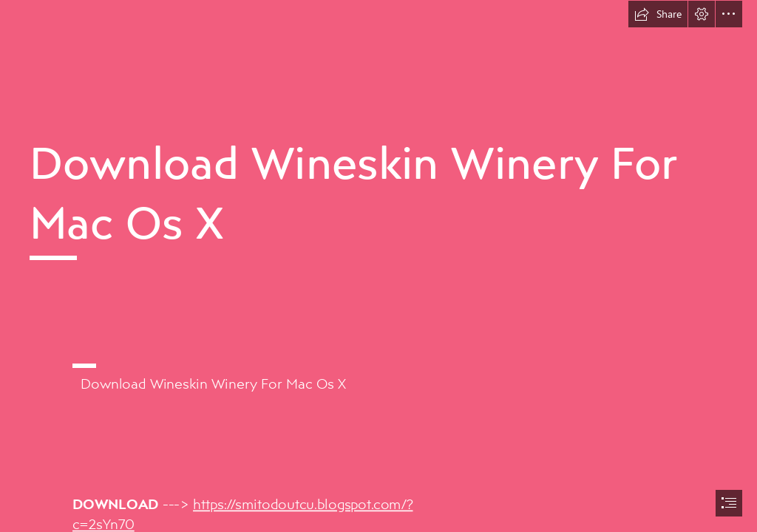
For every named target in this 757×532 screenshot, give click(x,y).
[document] (378, 266)
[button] (658, 14)
